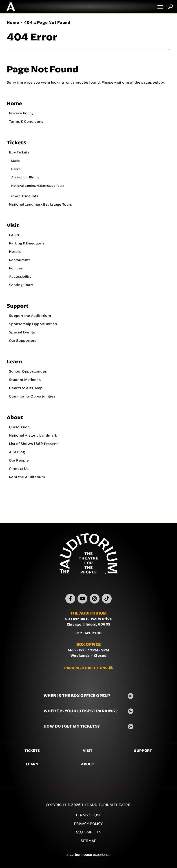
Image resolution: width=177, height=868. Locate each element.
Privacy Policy (21, 113)
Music (15, 161)
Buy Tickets (19, 152)
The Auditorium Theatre (11, 7)
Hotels (15, 252)
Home (13, 22)
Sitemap (88, 841)
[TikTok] (107, 599)
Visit (13, 225)
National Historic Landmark (33, 435)
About (15, 417)
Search (171, 7)
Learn (14, 362)
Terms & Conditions (26, 121)
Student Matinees (25, 380)
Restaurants (20, 260)
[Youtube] (82, 599)
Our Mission (19, 427)
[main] (88, 268)
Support (18, 306)
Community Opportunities (32, 396)
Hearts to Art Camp (26, 388)
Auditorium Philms (25, 177)
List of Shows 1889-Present (33, 444)
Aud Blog (17, 452)
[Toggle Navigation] (160, 7)
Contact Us (19, 469)
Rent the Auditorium (27, 477)
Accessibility (20, 277)
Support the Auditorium (30, 316)
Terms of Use (89, 815)
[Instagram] (95, 599)
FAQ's (14, 235)
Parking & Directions (27, 243)
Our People (19, 460)
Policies (16, 268)
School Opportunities (28, 371)
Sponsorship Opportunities (33, 324)
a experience (89, 855)
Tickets (17, 142)
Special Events (22, 332)
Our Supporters (23, 341)
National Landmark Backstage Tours (38, 186)
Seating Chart (21, 285)
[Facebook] (70, 599)
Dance (16, 169)
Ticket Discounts (24, 196)
